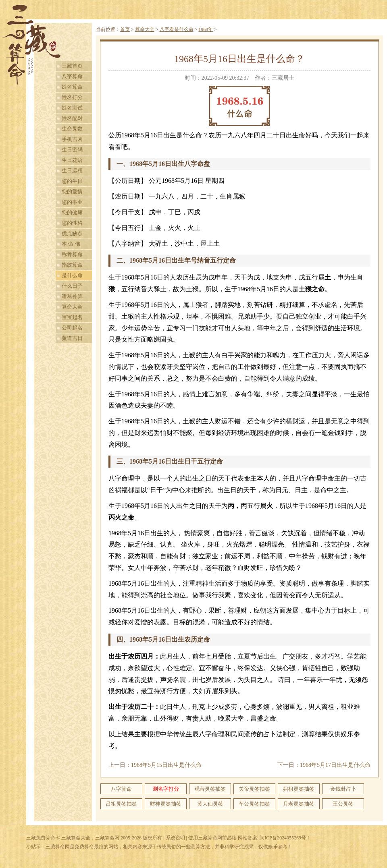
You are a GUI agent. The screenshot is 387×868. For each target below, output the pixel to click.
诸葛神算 (72, 296)
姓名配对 (72, 118)
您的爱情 (72, 192)
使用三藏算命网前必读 (212, 838)
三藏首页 (72, 66)
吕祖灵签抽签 (121, 804)
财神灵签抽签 (166, 804)
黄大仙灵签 (210, 804)
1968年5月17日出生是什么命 (335, 765)
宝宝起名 (72, 317)
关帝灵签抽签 (254, 789)
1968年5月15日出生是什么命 (166, 765)
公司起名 (72, 328)
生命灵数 (72, 129)
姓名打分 (72, 97)
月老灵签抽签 (299, 804)
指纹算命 (72, 265)
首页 (125, 29)
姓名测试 (72, 108)
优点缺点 (72, 233)
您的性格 (72, 223)
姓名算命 (72, 87)
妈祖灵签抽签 (299, 789)
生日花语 (72, 160)
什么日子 (72, 286)
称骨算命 (72, 254)
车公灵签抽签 (254, 804)
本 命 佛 (71, 244)
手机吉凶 (72, 139)
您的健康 (72, 212)
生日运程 (72, 171)
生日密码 (72, 150)
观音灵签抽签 (210, 789)
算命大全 (72, 307)
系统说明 (175, 838)
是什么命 (72, 275)
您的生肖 (72, 181)
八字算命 (72, 76)
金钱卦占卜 (343, 789)
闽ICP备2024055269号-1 (285, 838)
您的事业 (72, 202)
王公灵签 (343, 804)
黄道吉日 (72, 338)
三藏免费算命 (41, 838)
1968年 (206, 29)
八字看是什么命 (177, 29)
